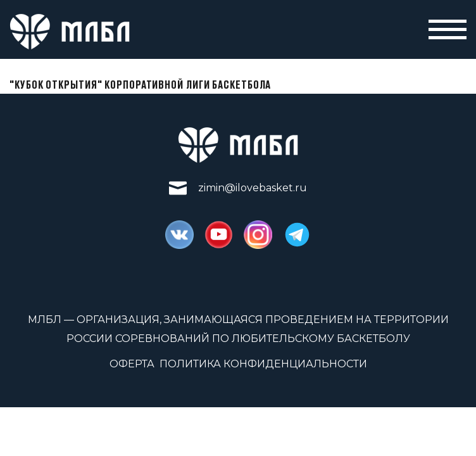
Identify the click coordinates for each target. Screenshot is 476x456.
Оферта (132, 364)
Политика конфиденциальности (263, 364)
